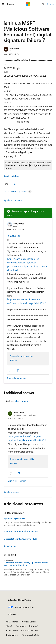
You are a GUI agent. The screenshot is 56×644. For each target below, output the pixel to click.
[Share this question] (50, 15)
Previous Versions (29, 622)
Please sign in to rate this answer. (21, 358)
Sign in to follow (11, 176)
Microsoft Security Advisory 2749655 (21, 539)
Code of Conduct (29, 630)
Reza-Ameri (19, 413)
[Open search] (43, 4)
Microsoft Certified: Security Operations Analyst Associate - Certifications (26, 564)
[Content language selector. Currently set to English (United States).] (20, 600)
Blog (8, 626)
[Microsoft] (28, 4)
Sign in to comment (13, 200)
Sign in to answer (11, 492)
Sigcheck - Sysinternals (14, 518)
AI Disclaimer (12, 622)
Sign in (50, 4)
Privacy (33, 626)
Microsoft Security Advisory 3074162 (21, 531)
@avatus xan (14, 236)
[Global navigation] (3, 4)
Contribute (21, 626)
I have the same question (15, 191)
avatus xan (14, 48)
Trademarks (11, 635)
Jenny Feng (18, 223)
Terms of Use (12, 630)
